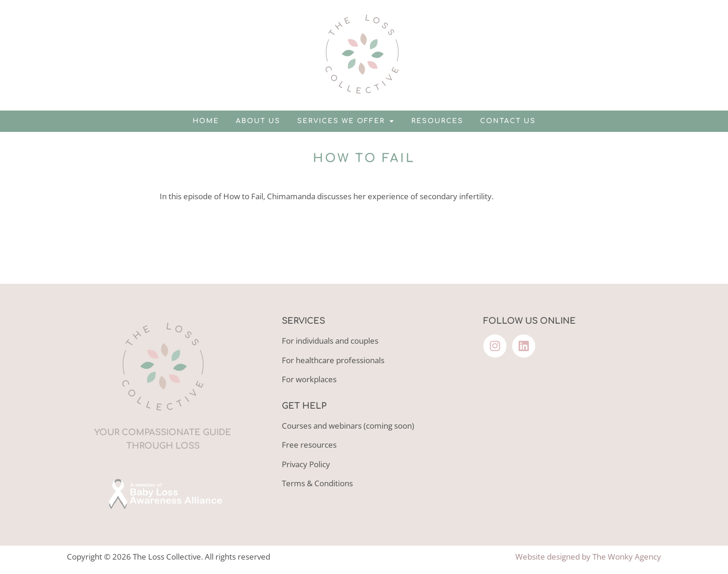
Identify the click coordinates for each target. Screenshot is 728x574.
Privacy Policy (306, 464)
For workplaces (309, 379)
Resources (437, 121)
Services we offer (346, 121)
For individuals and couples (330, 341)
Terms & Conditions (317, 483)
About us (258, 121)
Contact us (508, 121)
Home (206, 121)
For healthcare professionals (333, 360)
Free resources (309, 445)
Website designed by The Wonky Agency (588, 557)
